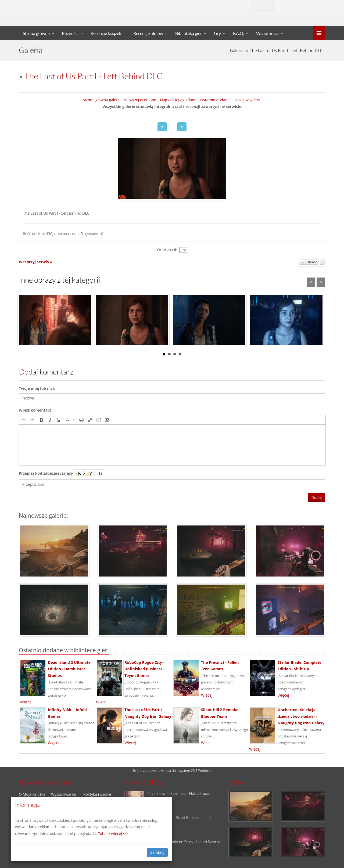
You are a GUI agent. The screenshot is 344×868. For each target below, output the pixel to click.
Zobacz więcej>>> (113, 833)
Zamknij (157, 852)
